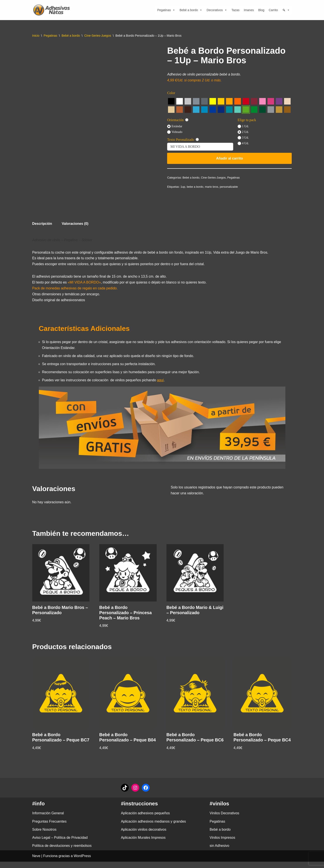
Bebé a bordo (191, 10)
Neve (36, 862)
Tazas (236, 10)
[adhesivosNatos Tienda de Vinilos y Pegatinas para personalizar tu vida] (53, 10)
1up (183, 187)
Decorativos (217, 10)
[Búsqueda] (286, 10)
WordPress (82, 862)
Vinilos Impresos (222, 844)
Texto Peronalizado (183, 140)
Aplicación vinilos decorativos (144, 836)
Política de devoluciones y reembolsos (62, 852)
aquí (161, 381)
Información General (48, 820)
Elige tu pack (247, 120)
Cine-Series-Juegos (98, 36)
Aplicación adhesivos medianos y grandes (153, 828)
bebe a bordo (195, 187)
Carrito (273, 10)
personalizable (229, 187)
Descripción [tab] (42, 224)
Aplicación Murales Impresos (143, 844)
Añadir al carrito (230, 158)
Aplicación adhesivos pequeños (145, 820)
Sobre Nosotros (44, 836)
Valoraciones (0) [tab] (75, 224)
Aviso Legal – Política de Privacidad (60, 844)
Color (171, 93)
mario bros (212, 187)
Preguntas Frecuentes (49, 828)
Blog (261, 10)
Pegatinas (166, 10)
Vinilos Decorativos (225, 820)
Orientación (178, 120)
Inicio (36, 36)
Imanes (249, 10)
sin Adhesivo (219, 852)
